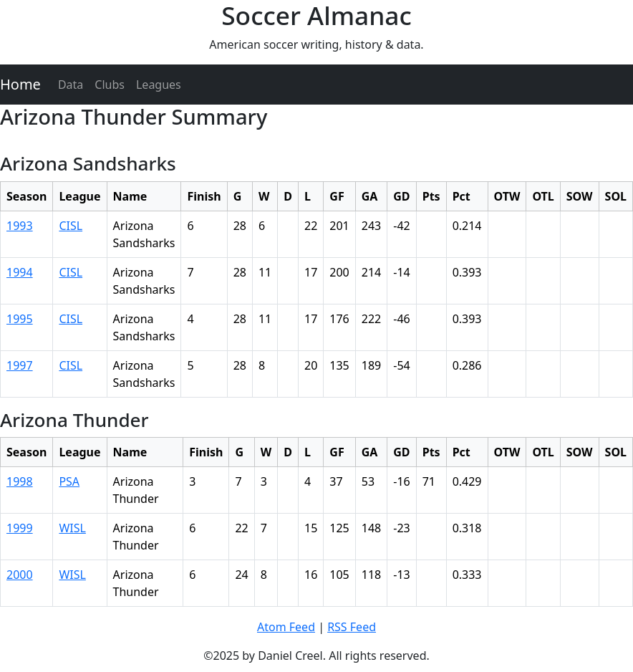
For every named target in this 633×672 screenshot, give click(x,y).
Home (20, 84)
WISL (72, 528)
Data (71, 85)
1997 (20, 365)
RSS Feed (352, 627)
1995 (20, 319)
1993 (20, 226)
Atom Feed (286, 627)
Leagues (159, 85)
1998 (20, 481)
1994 (20, 272)
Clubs (110, 85)
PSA (69, 481)
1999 (20, 528)
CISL (71, 226)
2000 (20, 575)
